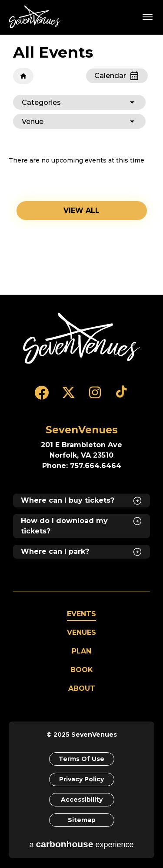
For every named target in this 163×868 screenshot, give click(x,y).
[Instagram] (95, 397)
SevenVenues (37, 17)
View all (81, 210)
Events (81, 614)
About (82, 688)
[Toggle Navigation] (148, 16)
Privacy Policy (81, 779)
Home (23, 76)
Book (82, 670)
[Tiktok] (121, 397)
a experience (82, 844)
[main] (81, 165)
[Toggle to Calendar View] (117, 76)
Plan (81, 651)
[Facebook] (42, 397)
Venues (81, 632)
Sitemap (82, 820)
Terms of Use (81, 759)
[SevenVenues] (82, 338)
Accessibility (82, 800)
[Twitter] (68, 397)
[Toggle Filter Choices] (79, 102)
